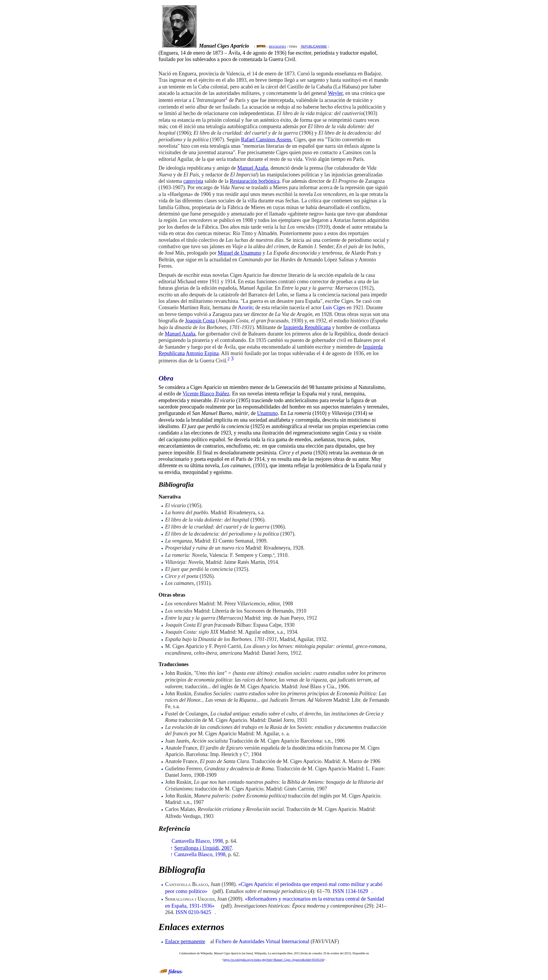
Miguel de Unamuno (240, 253)
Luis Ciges (334, 307)
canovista (193, 181)
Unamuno (267, 413)
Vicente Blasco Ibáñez (206, 394)
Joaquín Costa (200, 321)
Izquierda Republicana (307, 327)
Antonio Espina (202, 353)
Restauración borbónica (255, 181)
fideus (175, 972)
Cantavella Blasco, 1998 (197, 841)
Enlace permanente (185, 941)
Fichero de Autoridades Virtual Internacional (262, 941)
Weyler (335, 93)
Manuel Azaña (253, 168)
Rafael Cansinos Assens (266, 140)
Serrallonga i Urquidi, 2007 (203, 848)
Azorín (245, 307)
